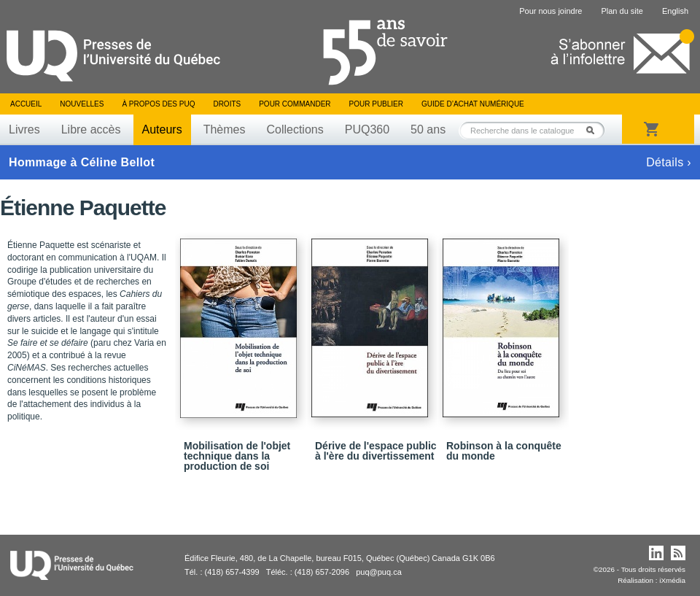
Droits (227, 104)
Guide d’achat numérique (473, 104)
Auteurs (162, 129)
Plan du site (622, 11)
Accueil (26, 104)
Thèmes (225, 129)
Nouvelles (82, 104)
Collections (295, 129)
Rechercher (594, 130)
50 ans (428, 129)
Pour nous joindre (551, 11)
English (675, 11)
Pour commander (295, 104)
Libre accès (91, 129)
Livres (24, 129)
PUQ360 (367, 129)
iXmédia (672, 580)
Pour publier (376, 104)
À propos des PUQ (158, 104)
